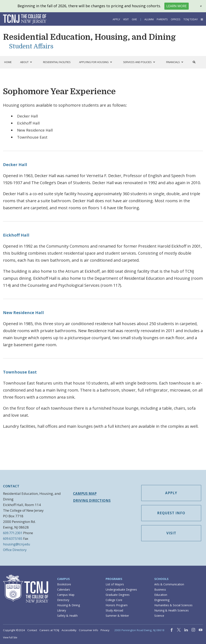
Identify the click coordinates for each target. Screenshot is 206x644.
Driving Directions (92, 501)
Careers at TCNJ (49, 630)
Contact (32, 630)
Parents (162, 19)
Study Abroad (114, 610)
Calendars (64, 589)
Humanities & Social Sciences (173, 605)
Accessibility (69, 630)
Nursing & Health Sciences (171, 610)
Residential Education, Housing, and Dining (89, 37)
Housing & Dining (68, 605)
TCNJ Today (191, 19)
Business (160, 589)
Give (134, 19)
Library (62, 610)
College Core (114, 600)
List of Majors (115, 584)
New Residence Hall (23, 313)
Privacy (105, 630)
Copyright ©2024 (14, 630)
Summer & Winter (117, 616)
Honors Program (117, 605)
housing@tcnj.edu (16, 544)
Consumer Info (89, 630)
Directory (63, 600)
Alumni (149, 19)
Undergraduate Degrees (121, 589)
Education (161, 595)
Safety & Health (67, 616)
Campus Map (85, 493)
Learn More (177, 6)
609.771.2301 (13, 533)
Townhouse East (20, 372)
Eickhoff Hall (16, 235)
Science (159, 616)
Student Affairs (31, 46)
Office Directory (15, 550)
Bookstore (64, 584)
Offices (176, 19)
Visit (126, 19)
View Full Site (10, 637)
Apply (116, 19)
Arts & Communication (169, 584)
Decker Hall (15, 165)
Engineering (162, 600)
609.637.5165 (13, 539)
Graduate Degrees (118, 595)
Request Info (171, 513)
